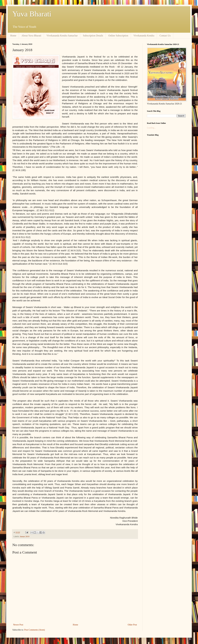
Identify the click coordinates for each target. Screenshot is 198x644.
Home (13, 36)
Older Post (132, 625)
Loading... (151, 128)
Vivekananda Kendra (144, 36)
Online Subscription (118, 36)
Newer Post (18, 625)
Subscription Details (93, 36)
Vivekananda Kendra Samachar (62, 36)
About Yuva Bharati (31, 36)
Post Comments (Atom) (35, 630)
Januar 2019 (25, 536)
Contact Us (165, 36)
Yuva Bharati (32, 14)
